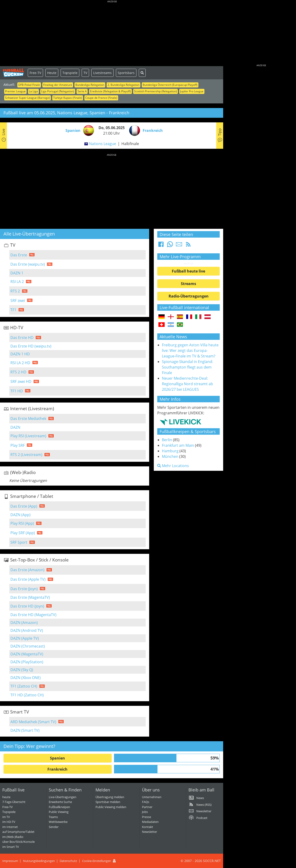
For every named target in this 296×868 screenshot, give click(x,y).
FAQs (146, 802)
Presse (146, 817)
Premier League (15, 91)
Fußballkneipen (59, 807)
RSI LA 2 (17, 282)
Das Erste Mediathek (28, 418)
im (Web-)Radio (13, 837)
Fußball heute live (188, 271)
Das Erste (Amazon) (27, 570)
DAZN (15, 427)
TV (85, 73)
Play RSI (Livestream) (28, 436)
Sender (54, 827)
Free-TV (35, 73)
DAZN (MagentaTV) (27, 654)
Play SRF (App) (23, 533)
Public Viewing (59, 812)
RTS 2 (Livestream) (26, 455)
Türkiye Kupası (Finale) (68, 98)
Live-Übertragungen (63, 797)
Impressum (10, 861)
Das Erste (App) (24, 506)
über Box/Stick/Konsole (18, 842)
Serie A (82, 91)
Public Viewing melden (111, 807)
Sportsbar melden (108, 802)
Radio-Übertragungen (189, 296)
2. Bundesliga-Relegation (123, 85)
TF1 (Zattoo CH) (24, 686)
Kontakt (148, 827)
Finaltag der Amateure (58, 85)
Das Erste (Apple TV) (28, 579)
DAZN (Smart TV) (25, 730)
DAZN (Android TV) (27, 630)
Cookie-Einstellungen (97, 861)
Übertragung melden (110, 797)
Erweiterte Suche (60, 802)
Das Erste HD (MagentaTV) (33, 615)
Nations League (103, 144)
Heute (52, 73)
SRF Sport (19, 542)
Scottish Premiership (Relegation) (156, 91)
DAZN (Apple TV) (25, 638)
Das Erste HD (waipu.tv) (31, 346)
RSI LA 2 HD (20, 363)
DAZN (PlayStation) (27, 662)
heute (6, 797)
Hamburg (170, 451)
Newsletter (150, 832)
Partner (147, 807)
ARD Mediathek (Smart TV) (33, 722)
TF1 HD (17, 391)
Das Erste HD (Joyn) (27, 606)
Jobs (145, 812)
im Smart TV (11, 847)
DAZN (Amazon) (24, 623)
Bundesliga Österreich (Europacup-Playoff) (170, 85)
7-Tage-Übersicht (14, 802)
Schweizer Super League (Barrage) (28, 98)
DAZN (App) (20, 515)
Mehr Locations (173, 466)
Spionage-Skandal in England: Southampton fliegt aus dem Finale (187, 367)
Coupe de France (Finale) (101, 98)
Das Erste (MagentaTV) (30, 597)
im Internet (10, 827)
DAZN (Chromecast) (28, 646)
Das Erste (19, 255)
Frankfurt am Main (178, 445)
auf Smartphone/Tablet (18, 832)
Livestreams (102, 73)
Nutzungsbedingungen (39, 861)
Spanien (57, 758)
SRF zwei (18, 301)
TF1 (13, 310)
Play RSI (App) (22, 523)
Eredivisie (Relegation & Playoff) (110, 91)
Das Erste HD (22, 338)
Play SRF (18, 445)
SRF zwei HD (21, 381)
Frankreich (57, 769)
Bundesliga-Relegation (90, 85)
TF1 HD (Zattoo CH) (27, 695)
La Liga (33, 91)
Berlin (167, 440)
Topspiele (70, 73)
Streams (188, 284)
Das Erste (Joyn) (24, 589)
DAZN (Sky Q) (22, 670)
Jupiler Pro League (192, 91)
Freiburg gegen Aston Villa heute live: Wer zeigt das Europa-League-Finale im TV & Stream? (190, 350)
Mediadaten (150, 822)
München (170, 456)
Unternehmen (152, 797)
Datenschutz (68, 861)
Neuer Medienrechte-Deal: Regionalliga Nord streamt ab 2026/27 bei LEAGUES (187, 384)
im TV (6, 817)
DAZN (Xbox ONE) (26, 678)
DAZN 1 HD (20, 354)
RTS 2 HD (18, 372)
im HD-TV (9, 822)
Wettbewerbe (58, 822)
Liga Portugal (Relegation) (58, 91)
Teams (53, 817)
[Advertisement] (112, 34)
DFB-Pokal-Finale (29, 85)
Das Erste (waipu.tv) (28, 264)
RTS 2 (15, 291)
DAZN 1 (17, 273)
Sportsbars (126, 73)
